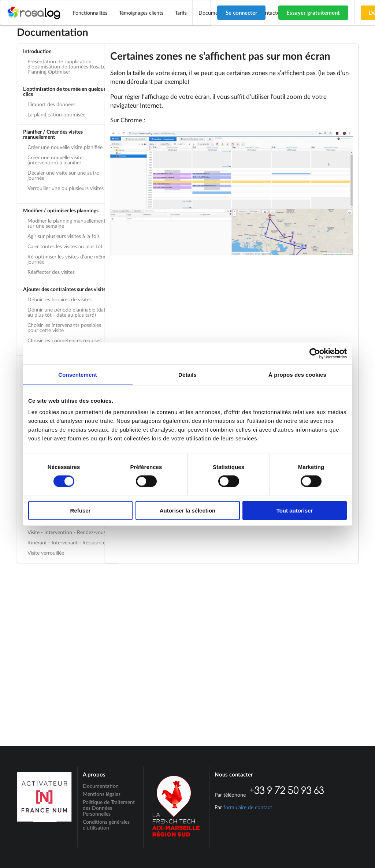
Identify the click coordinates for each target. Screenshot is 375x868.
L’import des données (51, 104)
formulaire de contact (248, 807)
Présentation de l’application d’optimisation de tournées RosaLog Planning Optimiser (68, 66)
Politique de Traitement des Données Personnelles (109, 808)
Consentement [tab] (77, 374)
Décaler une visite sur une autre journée (63, 175)
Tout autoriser (295, 511)
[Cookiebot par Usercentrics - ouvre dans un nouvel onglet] (315, 353)
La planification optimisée (56, 114)
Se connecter (242, 12)
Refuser (81, 511)
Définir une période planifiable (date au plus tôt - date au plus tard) (68, 312)
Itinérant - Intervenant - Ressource (66, 542)
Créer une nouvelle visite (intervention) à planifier (55, 160)
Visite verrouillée (46, 553)
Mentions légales (102, 794)
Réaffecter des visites (51, 272)
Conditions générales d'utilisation (106, 825)
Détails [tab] (187, 374)
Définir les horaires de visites (60, 299)
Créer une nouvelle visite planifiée (65, 147)
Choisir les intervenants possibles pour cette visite (64, 327)
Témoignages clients (141, 13)
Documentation (101, 786)
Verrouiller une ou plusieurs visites (66, 188)
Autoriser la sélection (188, 511)
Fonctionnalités (90, 13)
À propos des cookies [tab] (297, 374)
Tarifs (181, 13)
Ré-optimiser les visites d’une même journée (68, 259)
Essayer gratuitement (313, 12)
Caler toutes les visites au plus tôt (65, 246)
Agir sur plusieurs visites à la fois (64, 236)
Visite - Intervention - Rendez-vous (67, 532)
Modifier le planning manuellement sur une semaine (66, 223)
